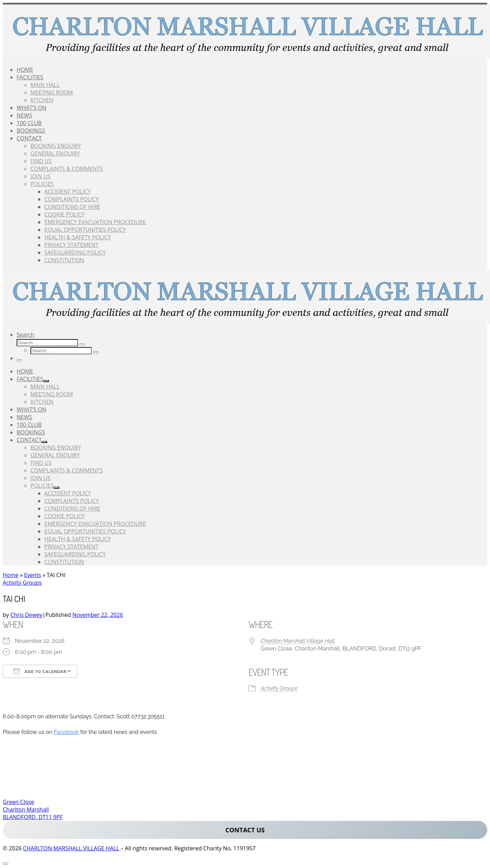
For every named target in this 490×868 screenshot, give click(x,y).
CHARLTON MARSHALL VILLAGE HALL (71, 848)
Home (11, 575)
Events (32, 575)
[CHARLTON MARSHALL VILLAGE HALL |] (246, 57)
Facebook (66, 732)
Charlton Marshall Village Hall (298, 641)
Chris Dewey (26, 615)
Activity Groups (279, 688)
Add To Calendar (40, 671)
